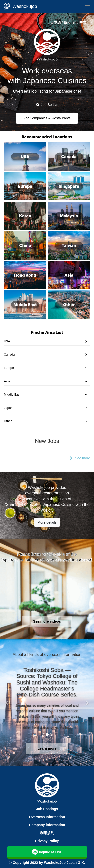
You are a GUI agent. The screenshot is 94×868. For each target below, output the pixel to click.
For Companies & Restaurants (47, 118)
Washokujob (20, 7)
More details (47, 522)
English (70, 22)
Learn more (47, 748)
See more (83, 458)
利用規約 (47, 833)
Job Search (47, 105)
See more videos (47, 621)
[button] (7, 703)
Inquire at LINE (47, 852)
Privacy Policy (47, 841)
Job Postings (47, 809)
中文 (83, 22)
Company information (47, 825)
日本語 (56, 22)
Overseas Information (47, 817)
